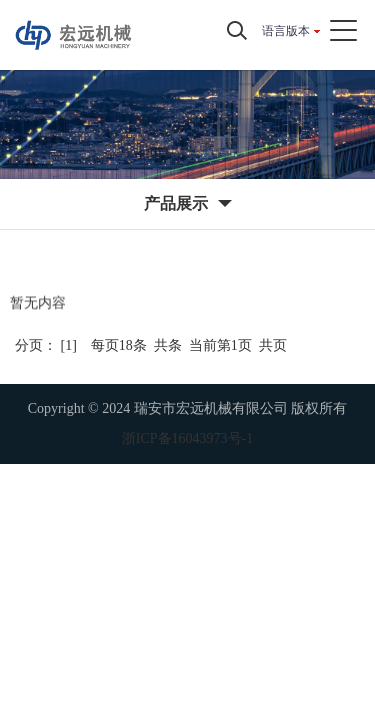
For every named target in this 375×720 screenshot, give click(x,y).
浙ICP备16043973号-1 (187, 438)
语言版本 (286, 31)
